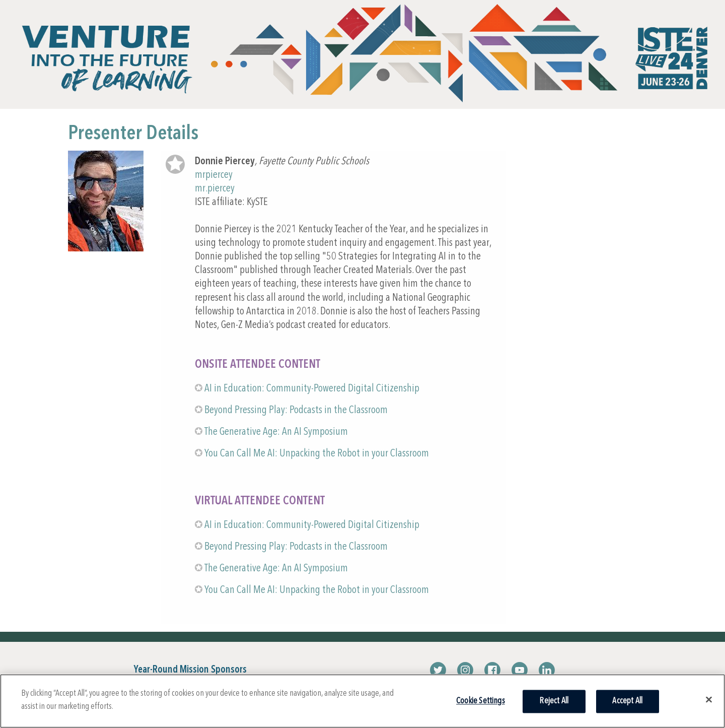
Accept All (627, 701)
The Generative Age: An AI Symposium (276, 432)
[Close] (709, 699)
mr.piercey (215, 189)
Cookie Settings (481, 701)
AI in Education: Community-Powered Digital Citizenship (312, 389)
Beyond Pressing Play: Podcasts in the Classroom (296, 410)
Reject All (554, 701)
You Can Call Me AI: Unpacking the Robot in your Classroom (317, 454)
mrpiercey (214, 175)
